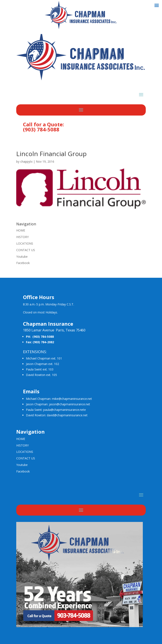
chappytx (26, 161)
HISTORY (22, 237)
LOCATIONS (25, 243)
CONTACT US (26, 250)
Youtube (22, 257)
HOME (21, 230)
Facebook (23, 263)
